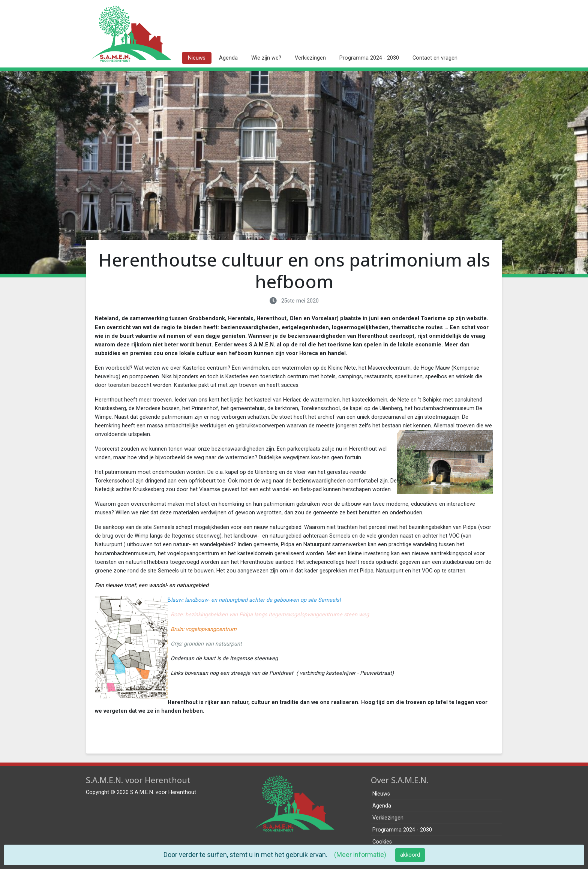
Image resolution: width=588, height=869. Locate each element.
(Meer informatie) (360, 855)
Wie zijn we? (266, 58)
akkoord (410, 855)
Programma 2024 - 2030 (369, 58)
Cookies (382, 842)
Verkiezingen (310, 58)
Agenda (228, 58)
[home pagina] (131, 34)
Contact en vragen (435, 58)
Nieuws (197, 58)
